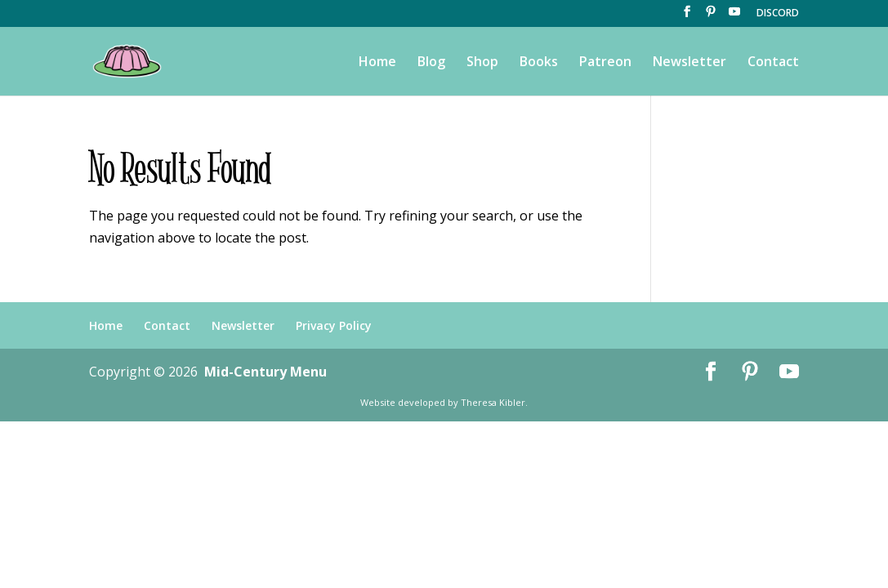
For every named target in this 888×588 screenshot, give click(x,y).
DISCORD (778, 14)
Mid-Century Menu (266, 372)
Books (539, 63)
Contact (773, 63)
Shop (482, 63)
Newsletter (689, 63)
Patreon (605, 63)
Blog (431, 63)
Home (377, 63)
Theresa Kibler (493, 402)
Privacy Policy (334, 325)
